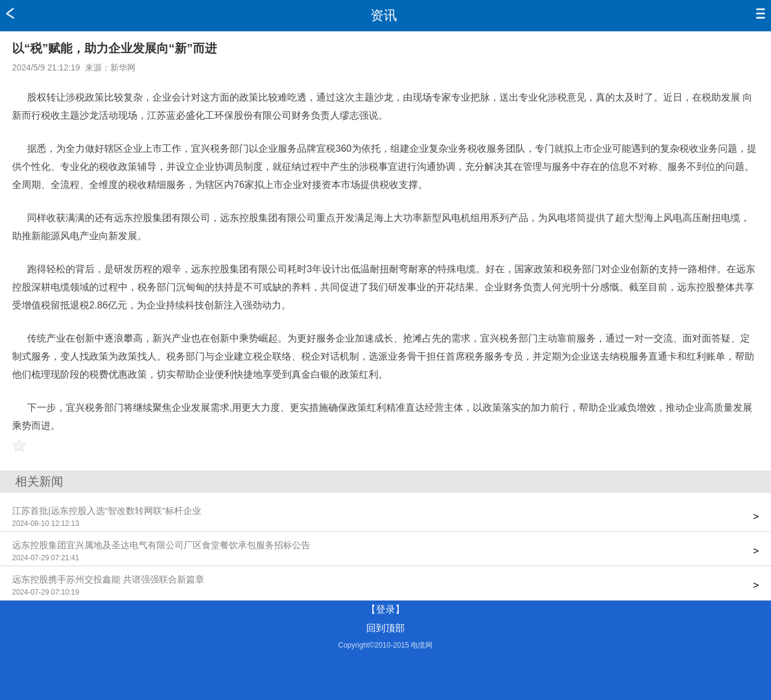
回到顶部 (385, 628)
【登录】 (385, 609)
